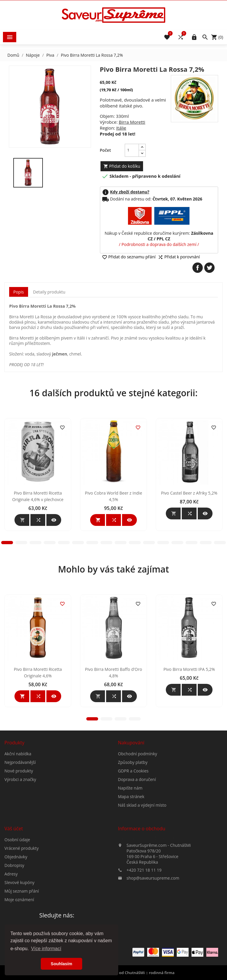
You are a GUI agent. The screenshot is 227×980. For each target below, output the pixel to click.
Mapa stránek (131, 849)
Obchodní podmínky (138, 806)
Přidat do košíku (122, 166)
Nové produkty (19, 823)
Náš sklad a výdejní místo (142, 857)
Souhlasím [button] (62, 964)
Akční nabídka (18, 806)
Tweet (209, 268)
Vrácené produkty (22, 900)
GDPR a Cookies (133, 823)
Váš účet (14, 881)
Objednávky (16, 909)
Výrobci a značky (20, 832)
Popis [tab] (19, 292)
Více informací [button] (46, 949)
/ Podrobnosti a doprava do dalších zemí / (159, 244)
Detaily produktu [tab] (49, 292)
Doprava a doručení (137, 832)
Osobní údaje (17, 892)
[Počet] (132, 150)
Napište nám (130, 840)
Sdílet (198, 268)
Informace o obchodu (146, 890)
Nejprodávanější (20, 815)
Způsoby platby (133, 815)
